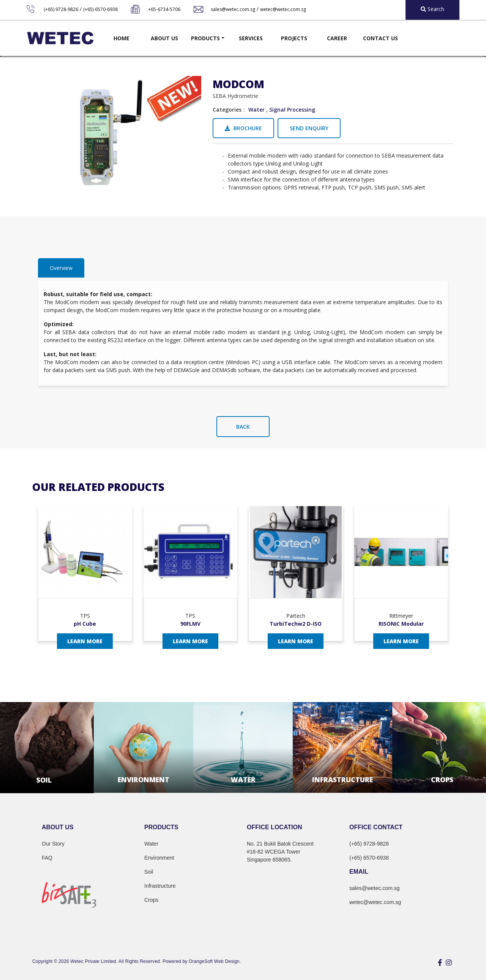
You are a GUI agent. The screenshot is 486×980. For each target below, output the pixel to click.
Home (121, 38)
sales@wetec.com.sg (233, 9)
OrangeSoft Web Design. (215, 961)
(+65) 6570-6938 (100, 9)
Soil (149, 872)
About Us (164, 38)
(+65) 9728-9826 (61, 9)
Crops (151, 900)
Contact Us (380, 38)
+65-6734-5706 (164, 9)
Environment (159, 858)
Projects (294, 38)
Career (337, 38)
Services (251, 38)
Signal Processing (292, 110)
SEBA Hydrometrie (235, 96)
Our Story (53, 844)
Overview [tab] (61, 268)
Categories (227, 110)
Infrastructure (160, 886)
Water (256, 110)
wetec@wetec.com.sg (283, 9)
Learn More (85, 641)
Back (243, 427)
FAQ (47, 858)
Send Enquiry (309, 128)
